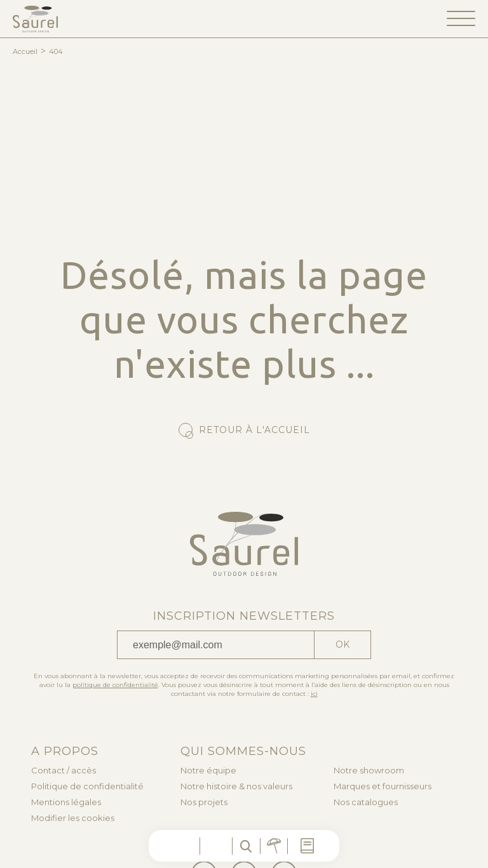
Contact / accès (64, 771)
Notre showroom (369, 771)
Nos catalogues (366, 802)
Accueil (25, 51)
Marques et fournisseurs (383, 786)
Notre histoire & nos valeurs (236, 786)
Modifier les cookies (73, 818)
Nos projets (204, 802)
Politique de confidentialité (87, 786)
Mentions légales (66, 802)
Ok (342, 644)
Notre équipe (208, 771)
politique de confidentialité (115, 685)
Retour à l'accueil (254, 430)
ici (314, 694)
